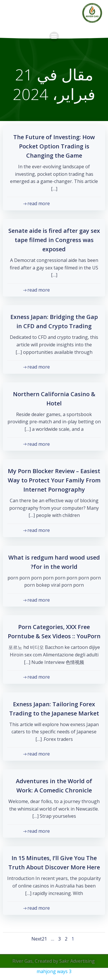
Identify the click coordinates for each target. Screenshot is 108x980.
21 (44, 939)
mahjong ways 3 (54, 971)
